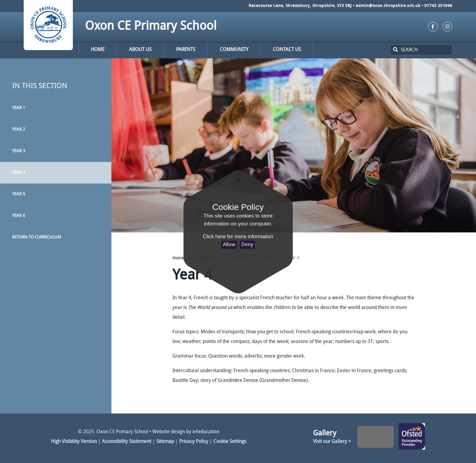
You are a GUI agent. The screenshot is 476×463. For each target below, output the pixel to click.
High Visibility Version (74, 442)
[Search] (395, 50)
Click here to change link (412, 437)
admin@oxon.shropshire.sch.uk (388, 6)
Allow (229, 245)
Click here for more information (238, 237)
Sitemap (165, 442)
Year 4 (293, 258)
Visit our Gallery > (332, 442)
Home (178, 258)
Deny (247, 245)
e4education (206, 432)
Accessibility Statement (127, 442)
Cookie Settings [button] (230, 442)
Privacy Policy (194, 442)
